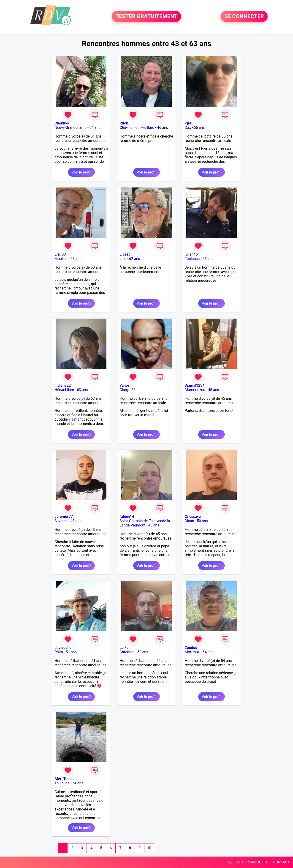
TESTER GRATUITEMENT (146, 17)
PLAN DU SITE (258, 862)
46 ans (163, 128)
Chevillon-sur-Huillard (137, 128)
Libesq (125, 254)
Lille (123, 259)
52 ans (137, 390)
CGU (239, 862)
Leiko (124, 648)
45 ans (214, 390)
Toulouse (192, 259)
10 (149, 848)
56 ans (199, 128)
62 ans (135, 259)
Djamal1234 (195, 385)
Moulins (61, 259)
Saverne (61, 521)
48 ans (76, 521)
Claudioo (62, 123)
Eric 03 (60, 254)
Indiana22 (63, 385)
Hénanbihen (64, 390)
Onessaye (193, 517)
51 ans (71, 652)
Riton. (125, 123)
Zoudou (191, 648)
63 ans (82, 390)
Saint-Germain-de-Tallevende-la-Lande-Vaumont (145, 523)
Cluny (124, 390)
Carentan (127, 652)
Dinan (189, 521)
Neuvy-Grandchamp (71, 128)
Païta (59, 652)
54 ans (95, 128)
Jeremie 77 (64, 517)
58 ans (76, 259)
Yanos (125, 385)
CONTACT (281, 862)
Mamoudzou (195, 390)
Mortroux (192, 652)
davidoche (63, 648)
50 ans (202, 521)
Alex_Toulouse (66, 779)
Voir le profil (81, 172)
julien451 (192, 254)
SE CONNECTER (244, 17)
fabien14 (127, 517)
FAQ (229, 862)
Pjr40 (189, 123)
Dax (188, 128)
